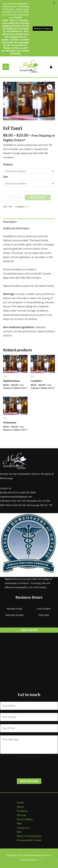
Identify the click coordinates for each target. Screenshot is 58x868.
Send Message (29, 781)
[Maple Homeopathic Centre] (29, 66)
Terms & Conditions (29, 860)
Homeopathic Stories (29, 840)
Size (5, 177)
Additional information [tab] (16, 228)
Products (22, 811)
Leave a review (29, 630)
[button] (50, 87)
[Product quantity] (12, 198)
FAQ (19, 832)
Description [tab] (10, 222)
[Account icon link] (51, 67)
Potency (8, 164)
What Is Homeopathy (29, 836)
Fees (19, 823)
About (20, 807)
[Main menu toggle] (6, 67)
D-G (28, 206)
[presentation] (24, 768)
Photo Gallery (25, 819)
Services (21, 815)
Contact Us (23, 828)
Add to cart (38, 197)
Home (20, 803)
